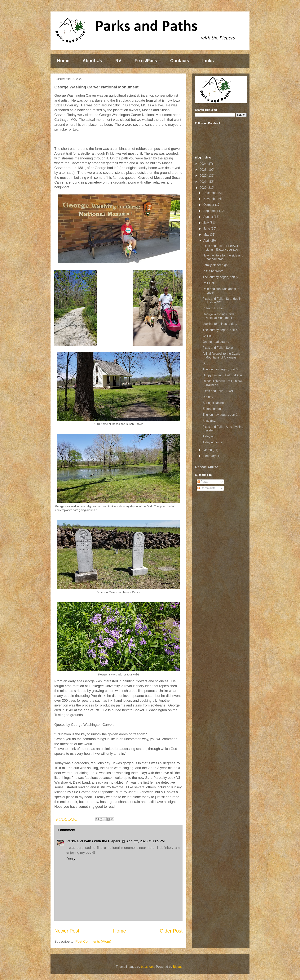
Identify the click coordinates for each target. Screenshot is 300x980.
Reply (71, 859)
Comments (206, 488)
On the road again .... (217, 342)
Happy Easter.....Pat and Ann (222, 375)
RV (118, 61)
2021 (204, 182)
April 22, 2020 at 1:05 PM (146, 841)
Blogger (178, 967)
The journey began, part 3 (220, 369)
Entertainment (212, 409)
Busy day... (210, 421)
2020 (204, 188)
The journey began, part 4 (220, 330)
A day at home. (213, 442)
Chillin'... (208, 336)
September (211, 211)
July (207, 223)
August (209, 217)
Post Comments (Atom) (93, 942)
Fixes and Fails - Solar (218, 348)
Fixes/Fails (146, 61)
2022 (204, 176)
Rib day (208, 397)
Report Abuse (207, 467)
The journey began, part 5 (220, 277)
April (207, 241)
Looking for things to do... (220, 324)
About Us (92, 61)
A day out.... (211, 436)
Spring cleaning (213, 403)
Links (208, 61)
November (211, 199)
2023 (204, 170)
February (210, 456)
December (211, 193)
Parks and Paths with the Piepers (93, 841)
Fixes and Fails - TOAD (218, 391)
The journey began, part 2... (221, 415)
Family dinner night (216, 265)
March (208, 450)
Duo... (207, 363)
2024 (204, 164)
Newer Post (67, 931)
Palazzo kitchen (213, 308)
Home (63, 61)
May (207, 235)
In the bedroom (213, 271)
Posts (203, 482)
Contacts (180, 61)
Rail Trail (209, 283)
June (207, 229)
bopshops (148, 967)
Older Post (171, 931)
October (209, 205)
